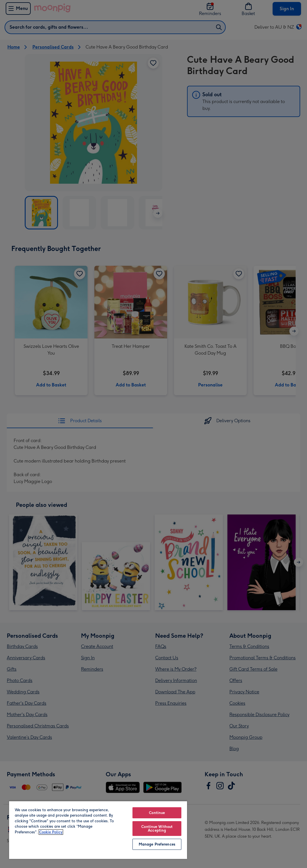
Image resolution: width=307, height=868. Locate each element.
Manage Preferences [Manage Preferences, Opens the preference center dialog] (157, 844)
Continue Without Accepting (157, 829)
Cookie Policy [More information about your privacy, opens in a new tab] (51, 832)
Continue (157, 813)
